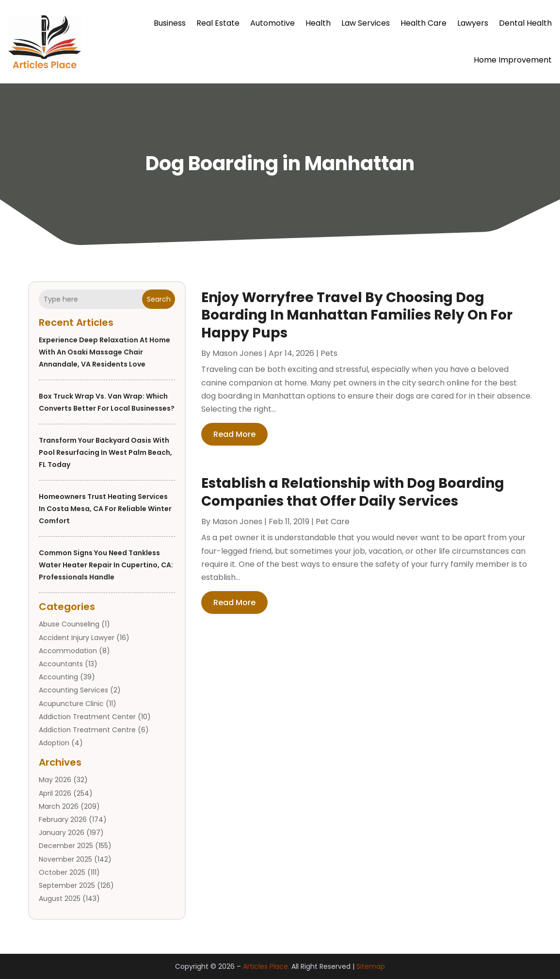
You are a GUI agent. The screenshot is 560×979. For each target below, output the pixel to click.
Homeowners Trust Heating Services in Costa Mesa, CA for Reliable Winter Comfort (105, 509)
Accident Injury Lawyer (77, 638)
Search (159, 299)
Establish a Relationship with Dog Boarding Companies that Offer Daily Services (353, 492)
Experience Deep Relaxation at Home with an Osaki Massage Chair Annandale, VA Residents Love (104, 352)
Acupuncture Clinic (71, 704)
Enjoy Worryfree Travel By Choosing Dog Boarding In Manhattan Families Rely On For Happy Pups (357, 315)
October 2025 (62, 872)
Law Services (366, 23)
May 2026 (55, 780)
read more (234, 434)
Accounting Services (73, 690)
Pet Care (333, 522)
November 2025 (65, 859)
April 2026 (55, 793)
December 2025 (66, 846)
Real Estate (218, 23)
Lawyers (473, 23)
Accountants (61, 664)
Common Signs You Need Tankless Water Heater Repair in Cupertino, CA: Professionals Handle (106, 565)
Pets (329, 353)
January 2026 (62, 833)
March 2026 (59, 806)
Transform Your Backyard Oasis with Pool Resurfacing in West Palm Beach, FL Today (105, 452)
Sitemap (371, 966)
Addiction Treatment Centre (87, 730)
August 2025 (60, 899)
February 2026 (63, 819)
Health (318, 23)
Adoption (54, 743)
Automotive (272, 23)
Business (170, 23)
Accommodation (68, 651)
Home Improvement (513, 60)
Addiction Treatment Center (87, 717)
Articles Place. (266, 966)
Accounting (58, 677)
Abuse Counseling (69, 624)
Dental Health (525, 23)
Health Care (424, 23)
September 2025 (67, 885)
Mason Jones (237, 353)
